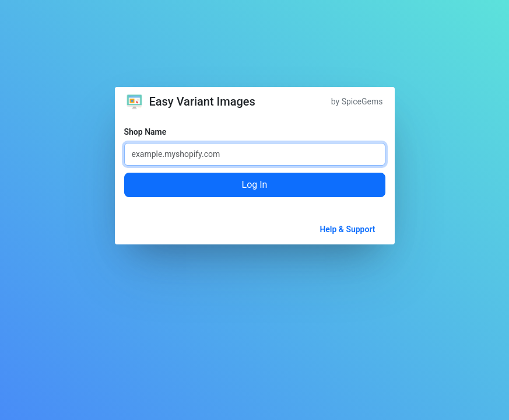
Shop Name (145, 132)
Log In (255, 185)
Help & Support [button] (347, 229)
